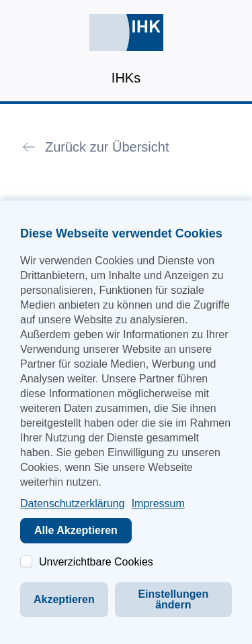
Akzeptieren (64, 599)
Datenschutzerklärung (73, 503)
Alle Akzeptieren (76, 530)
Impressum (158, 503)
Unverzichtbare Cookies (96, 562)
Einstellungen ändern (173, 599)
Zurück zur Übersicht (107, 147)
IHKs (126, 78)
